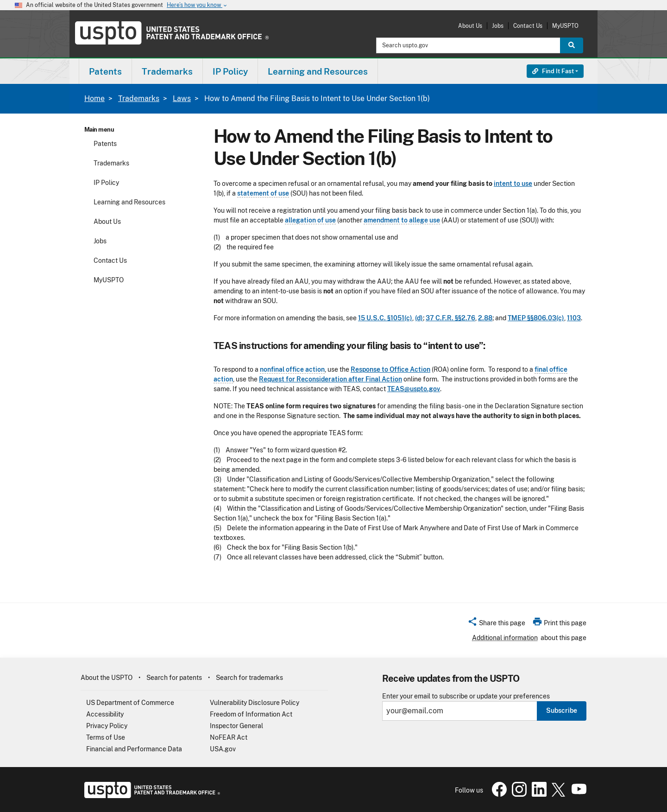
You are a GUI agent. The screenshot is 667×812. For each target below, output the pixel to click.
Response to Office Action (390, 369)
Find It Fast (553, 71)
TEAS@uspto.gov (414, 389)
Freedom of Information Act (251, 714)
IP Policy (106, 183)
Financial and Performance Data (134, 749)
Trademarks (139, 98)
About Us (470, 26)
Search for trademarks (249, 678)
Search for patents (174, 678)
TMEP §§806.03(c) (536, 318)
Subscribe (562, 710)
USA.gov (223, 749)
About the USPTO (107, 678)
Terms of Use (106, 737)
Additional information (505, 638)
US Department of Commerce (130, 703)
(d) (419, 318)
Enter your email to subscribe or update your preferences (466, 696)
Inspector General (236, 726)
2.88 (485, 318)
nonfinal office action (292, 369)
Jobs (498, 26)
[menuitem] (105, 71)
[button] (496, 624)
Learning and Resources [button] (318, 71)
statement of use (263, 193)
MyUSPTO (565, 26)
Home (94, 98)
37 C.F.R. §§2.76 (450, 318)
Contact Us (528, 26)
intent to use (513, 184)
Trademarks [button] (167, 71)
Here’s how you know (197, 5)
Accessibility (105, 714)
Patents (105, 144)
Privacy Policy (107, 726)
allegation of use (310, 220)
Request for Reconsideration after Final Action (330, 379)
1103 (574, 318)
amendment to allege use (402, 220)
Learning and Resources (129, 202)
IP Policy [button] (230, 71)
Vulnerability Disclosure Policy (255, 703)
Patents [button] (105, 71)
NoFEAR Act (229, 737)
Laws (182, 98)
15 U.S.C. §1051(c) (385, 318)
